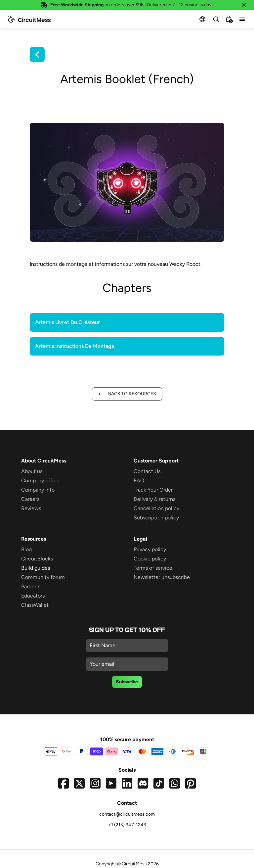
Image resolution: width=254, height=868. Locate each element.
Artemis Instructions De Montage (75, 346)
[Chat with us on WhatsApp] (175, 783)
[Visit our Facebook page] (63, 783)
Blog (26, 549)
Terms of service (153, 568)
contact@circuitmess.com (127, 814)
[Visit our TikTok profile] (159, 783)
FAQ (139, 481)
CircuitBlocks (37, 559)
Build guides (36, 568)
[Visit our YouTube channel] (111, 783)
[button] (202, 19)
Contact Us (147, 471)
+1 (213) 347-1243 (127, 825)
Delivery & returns (154, 499)
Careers (30, 499)
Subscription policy (156, 518)
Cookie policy (150, 559)
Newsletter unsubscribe (162, 577)
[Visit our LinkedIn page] (127, 783)
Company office (40, 481)
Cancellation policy (156, 508)
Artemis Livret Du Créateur (67, 322)
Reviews (31, 508)
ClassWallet (35, 605)
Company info (38, 490)
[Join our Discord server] (143, 783)
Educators (33, 596)
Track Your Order (153, 490)
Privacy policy (150, 549)
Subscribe (127, 682)
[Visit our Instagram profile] (95, 783)
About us (32, 471)
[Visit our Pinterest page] (190, 783)
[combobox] (216, 19)
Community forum (43, 577)
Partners (31, 586)
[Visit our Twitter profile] (79, 783)
